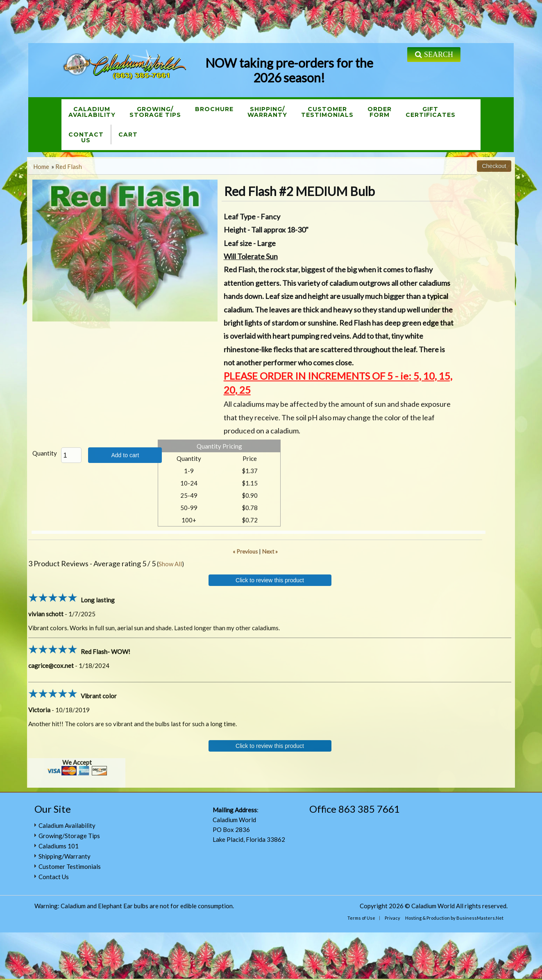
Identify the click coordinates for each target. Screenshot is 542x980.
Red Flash (69, 166)
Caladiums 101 (59, 846)
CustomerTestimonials (327, 112)
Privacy (392, 918)
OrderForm (380, 112)
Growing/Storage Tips (155, 112)
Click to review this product (270, 580)
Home (41, 166)
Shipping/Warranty (267, 112)
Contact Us (54, 877)
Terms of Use (361, 918)
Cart (128, 134)
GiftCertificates (431, 112)
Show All (170, 564)
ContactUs (86, 137)
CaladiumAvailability (92, 112)
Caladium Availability (67, 825)
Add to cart (125, 455)
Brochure (214, 109)
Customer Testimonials (70, 866)
